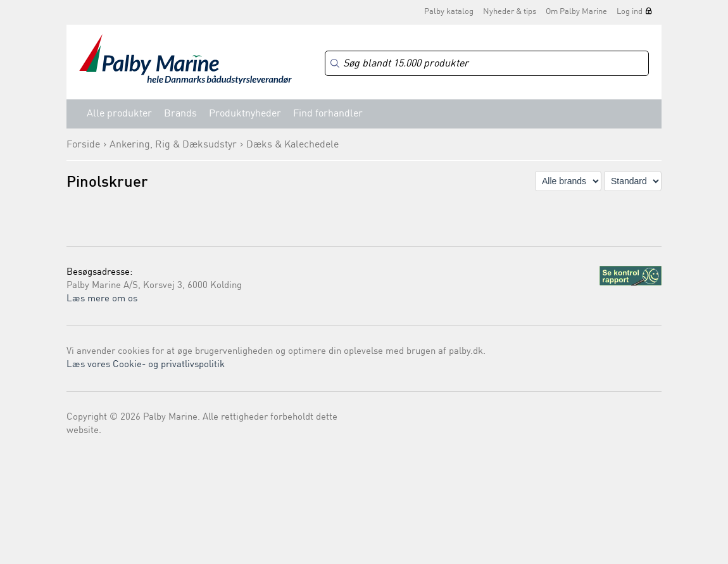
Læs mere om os (102, 299)
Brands (180, 114)
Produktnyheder (245, 114)
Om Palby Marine (576, 12)
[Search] (487, 64)
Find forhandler (328, 114)
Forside (83, 145)
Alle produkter (119, 114)
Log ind (630, 12)
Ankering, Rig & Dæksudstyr (173, 145)
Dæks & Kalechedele (292, 145)
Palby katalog (449, 12)
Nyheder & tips (510, 12)
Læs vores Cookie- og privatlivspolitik (146, 365)
